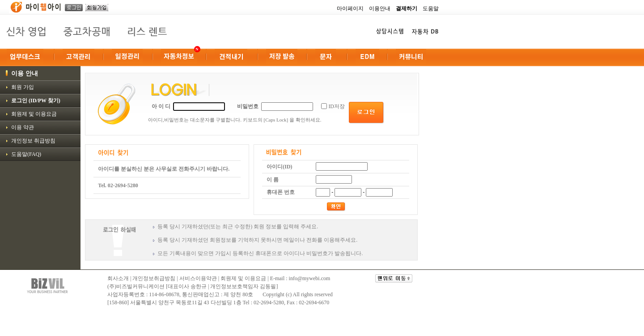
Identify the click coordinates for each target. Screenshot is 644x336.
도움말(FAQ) (26, 154)
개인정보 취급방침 (33, 141)
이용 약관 (23, 127)
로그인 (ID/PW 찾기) (36, 101)
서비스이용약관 (198, 278)
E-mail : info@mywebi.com (300, 278)
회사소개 (118, 278)
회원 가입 (23, 87)
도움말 (431, 8)
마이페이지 (350, 8)
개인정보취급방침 (154, 278)
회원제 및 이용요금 (34, 114)
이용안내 (380, 8)
